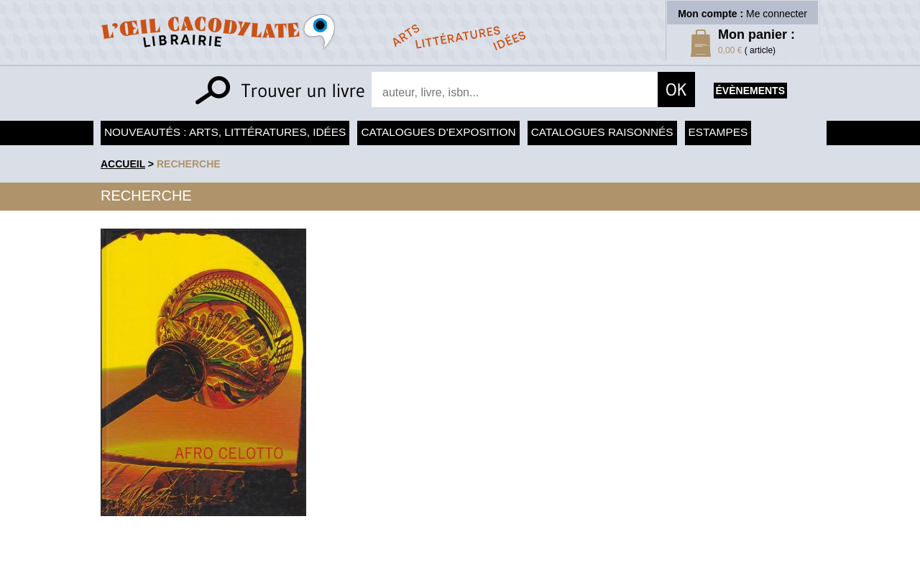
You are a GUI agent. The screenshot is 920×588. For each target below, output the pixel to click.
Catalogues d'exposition (438, 132)
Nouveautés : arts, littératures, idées (225, 132)
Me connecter (777, 14)
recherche (189, 164)
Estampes (718, 132)
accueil (123, 164)
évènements (750, 91)
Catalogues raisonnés (602, 132)
